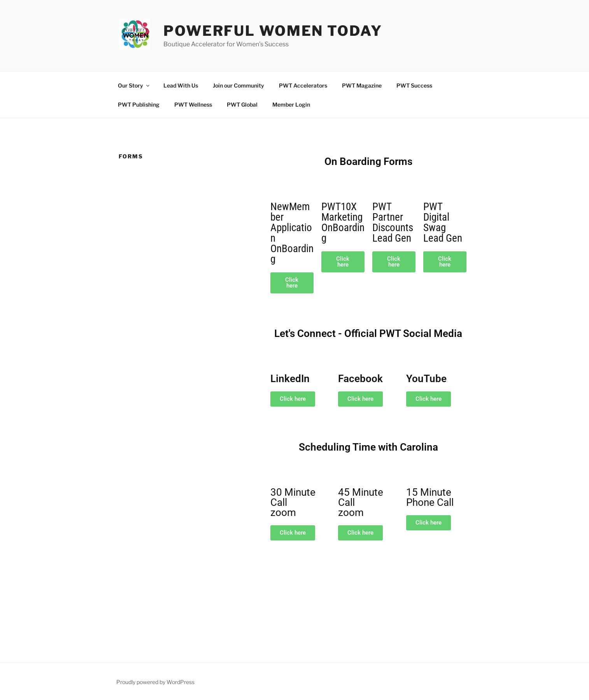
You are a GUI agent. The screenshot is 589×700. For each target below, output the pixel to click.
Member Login (291, 104)
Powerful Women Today (273, 31)
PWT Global (242, 104)
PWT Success (414, 85)
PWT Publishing (139, 104)
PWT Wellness (193, 104)
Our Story (134, 85)
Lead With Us (181, 85)
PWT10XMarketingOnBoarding (343, 222)
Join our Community (238, 85)
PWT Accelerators (303, 85)
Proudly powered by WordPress (155, 682)
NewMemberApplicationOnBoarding (292, 233)
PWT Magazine (362, 85)
